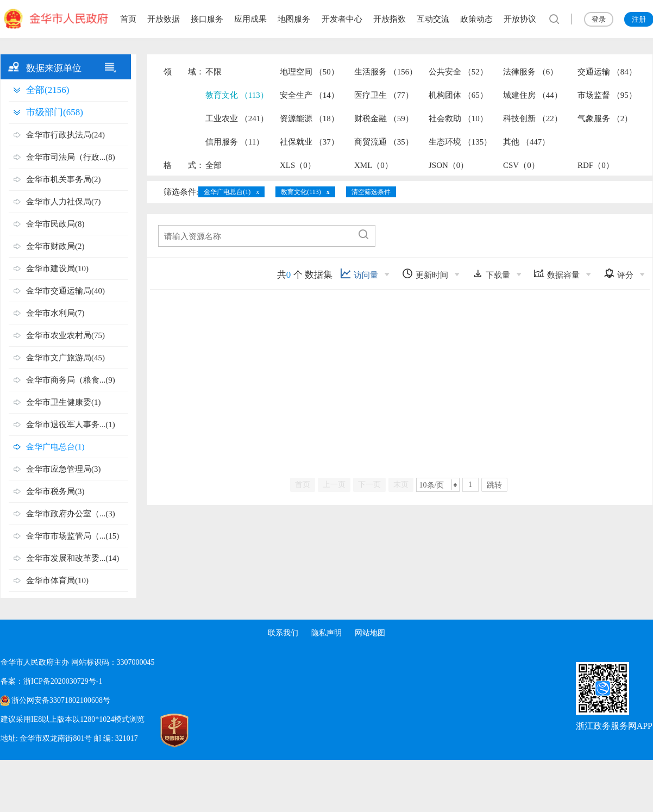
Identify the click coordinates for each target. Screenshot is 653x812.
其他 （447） (526, 142)
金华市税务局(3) (55, 491)
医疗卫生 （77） (384, 95)
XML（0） (373, 165)
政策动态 (476, 19)
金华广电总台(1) (55, 447)
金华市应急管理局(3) (64, 469)
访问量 (359, 274)
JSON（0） (448, 165)
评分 (619, 274)
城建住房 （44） (533, 95)
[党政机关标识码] (164, 730)
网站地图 (370, 633)
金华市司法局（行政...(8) (71, 157)
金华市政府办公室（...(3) (71, 514)
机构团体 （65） (458, 95)
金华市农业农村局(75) (65, 335)
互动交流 (433, 19)
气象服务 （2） (605, 118)
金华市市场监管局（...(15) (73, 536)
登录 (599, 19)
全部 (214, 165)
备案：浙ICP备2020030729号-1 (51, 681)
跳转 (494, 485)
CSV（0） (521, 165)
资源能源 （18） (309, 118)
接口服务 (207, 19)
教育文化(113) (301, 192)
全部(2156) (48, 90)
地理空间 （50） (309, 72)
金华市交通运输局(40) (65, 291)
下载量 (491, 274)
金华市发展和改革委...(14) (73, 558)
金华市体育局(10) (57, 580)
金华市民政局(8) (55, 224)
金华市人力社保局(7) (64, 202)
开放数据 (164, 19)
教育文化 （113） (237, 95)
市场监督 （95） (607, 95)
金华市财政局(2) (55, 246)
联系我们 (283, 633)
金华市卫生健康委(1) (64, 402)
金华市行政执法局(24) (65, 135)
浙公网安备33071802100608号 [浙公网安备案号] (61, 700)
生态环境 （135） (460, 142)
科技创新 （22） (533, 118)
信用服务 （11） (235, 142)
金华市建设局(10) (57, 268)
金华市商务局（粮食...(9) (71, 380)
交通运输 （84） (607, 72)
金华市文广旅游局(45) (65, 358)
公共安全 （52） (458, 72)
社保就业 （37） (309, 142)
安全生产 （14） (309, 95)
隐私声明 (326, 633)
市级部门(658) (55, 112)
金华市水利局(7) (55, 313)
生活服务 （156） (386, 72)
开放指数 (390, 19)
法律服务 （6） (530, 72)
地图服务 (294, 19)
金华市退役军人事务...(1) (71, 424)
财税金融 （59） (384, 118)
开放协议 (520, 19)
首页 (128, 19)
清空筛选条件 (371, 192)
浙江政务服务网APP (614, 726)
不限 (214, 72)
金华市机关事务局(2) (64, 179)
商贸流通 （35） (384, 142)
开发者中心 (342, 19)
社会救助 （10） (458, 118)
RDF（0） (596, 165)
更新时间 (425, 274)
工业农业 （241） (237, 118)
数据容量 (557, 274)
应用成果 (250, 19)
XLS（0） (298, 165)
